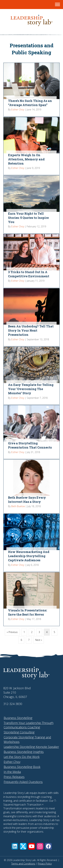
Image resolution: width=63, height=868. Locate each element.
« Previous (12, 632)
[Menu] (57, 5)
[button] (15, 846)
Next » (39, 640)
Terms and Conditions (23, 864)
